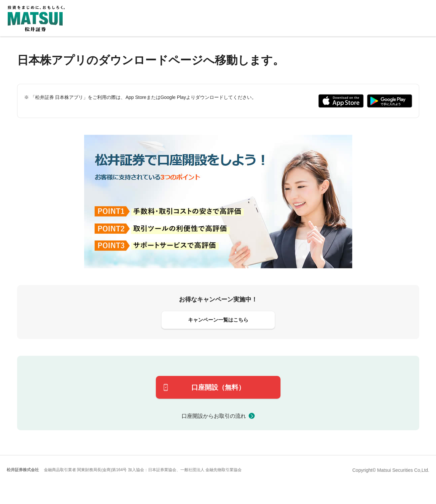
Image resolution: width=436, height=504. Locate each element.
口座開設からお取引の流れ (214, 416)
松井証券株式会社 (23, 470)
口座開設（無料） (218, 387)
